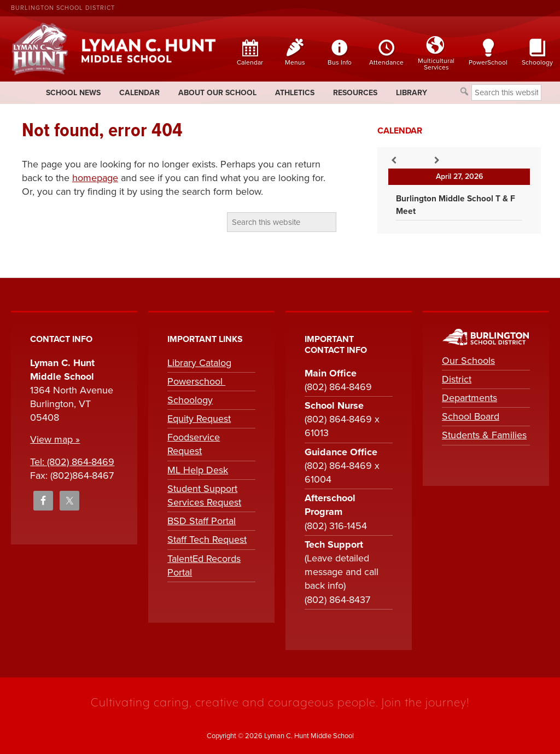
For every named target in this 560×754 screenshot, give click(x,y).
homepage (95, 178)
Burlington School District (63, 8)
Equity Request (199, 419)
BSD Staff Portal (202, 521)
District (457, 379)
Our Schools (468, 361)
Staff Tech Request (207, 540)
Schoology (190, 400)
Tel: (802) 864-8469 (72, 462)
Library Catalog (199, 363)
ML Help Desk (198, 470)
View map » (55, 439)
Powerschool (196, 381)
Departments (469, 398)
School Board (471, 416)
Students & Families (484, 435)
